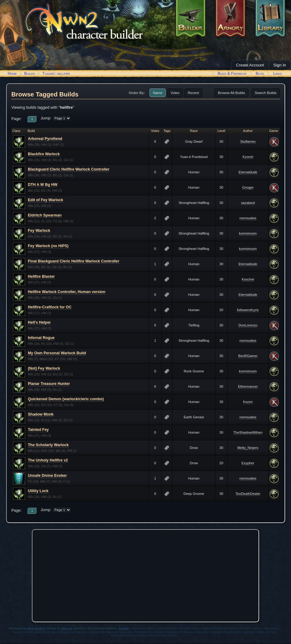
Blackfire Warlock (44, 154)
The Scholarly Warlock (48, 445)
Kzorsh (248, 157)
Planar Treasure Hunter (49, 384)
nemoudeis (248, 218)
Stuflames (248, 141)
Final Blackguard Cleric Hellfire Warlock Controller (74, 261)
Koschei (248, 279)
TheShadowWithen (248, 432)
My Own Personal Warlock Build (57, 353)
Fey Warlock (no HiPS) (48, 246)
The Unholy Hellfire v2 (48, 460)
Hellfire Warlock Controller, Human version (67, 292)
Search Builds (266, 93)
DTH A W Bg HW (43, 185)
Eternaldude (248, 172)
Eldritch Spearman (45, 215)
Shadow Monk (41, 414)
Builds (30, 73)
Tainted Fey (38, 430)
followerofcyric (248, 310)
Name (158, 93)
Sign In (280, 65)
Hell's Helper (39, 322)
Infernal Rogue (41, 338)
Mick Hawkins (37, 628)
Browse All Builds (231, 93)
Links (278, 73)
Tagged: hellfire (56, 73)
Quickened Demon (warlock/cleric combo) (66, 399)
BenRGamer (248, 356)
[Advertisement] (145, 574)
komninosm (248, 233)
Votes (175, 93)
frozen (248, 402)
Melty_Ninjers (248, 448)
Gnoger (248, 187)
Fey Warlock (39, 231)
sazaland (248, 203)
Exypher (248, 463)
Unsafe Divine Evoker (47, 476)
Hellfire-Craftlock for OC (50, 307)
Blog (260, 73)
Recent (193, 93)
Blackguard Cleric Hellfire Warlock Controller (69, 169)
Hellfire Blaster (41, 277)
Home (12, 73)
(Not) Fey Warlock (44, 368)
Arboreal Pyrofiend (45, 139)
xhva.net (67, 628)
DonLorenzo (248, 325)
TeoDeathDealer (248, 494)
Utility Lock (38, 491)
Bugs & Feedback (232, 73)
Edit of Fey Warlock (45, 200)
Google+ (124, 628)
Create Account (250, 65)
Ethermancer (248, 386)
